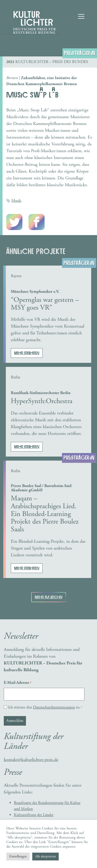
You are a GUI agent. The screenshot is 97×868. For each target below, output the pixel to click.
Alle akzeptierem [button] (45, 857)
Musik (16, 201)
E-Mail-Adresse (18, 683)
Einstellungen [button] (18, 857)
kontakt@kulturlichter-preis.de (31, 760)
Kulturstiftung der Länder (34, 815)
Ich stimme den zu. (45, 707)
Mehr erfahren (27, 353)
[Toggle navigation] (81, 16)
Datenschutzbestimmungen (54, 707)
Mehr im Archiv (49, 597)
